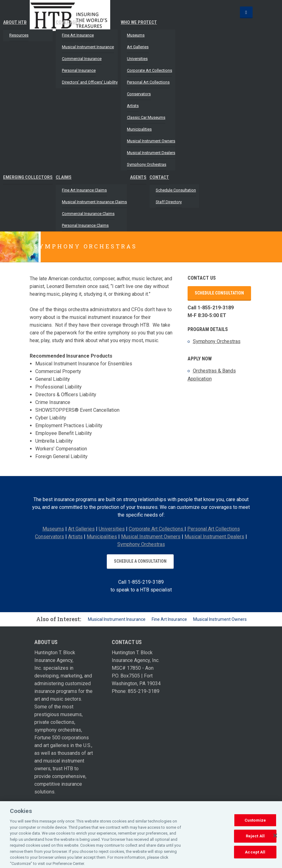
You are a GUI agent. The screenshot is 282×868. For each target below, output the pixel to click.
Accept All (255, 855)
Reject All (255, 839)
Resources (19, 35)
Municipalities (139, 129)
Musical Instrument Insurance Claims (94, 202)
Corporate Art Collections (150, 70)
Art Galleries (138, 47)
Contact (159, 177)
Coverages (68, 22)
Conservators (139, 94)
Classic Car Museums (146, 117)
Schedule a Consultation (140, 561)
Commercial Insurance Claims (88, 214)
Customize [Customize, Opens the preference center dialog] (255, 823)
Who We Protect (139, 22)
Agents (138, 177)
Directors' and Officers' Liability (90, 82)
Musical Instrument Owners (151, 141)
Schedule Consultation (176, 190)
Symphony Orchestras (147, 164)
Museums (136, 35)
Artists (133, 106)
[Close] (275, 838)
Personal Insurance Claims (85, 225)
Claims (64, 177)
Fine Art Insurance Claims (84, 190)
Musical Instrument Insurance (88, 47)
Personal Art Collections (148, 82)
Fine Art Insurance (78, 35)
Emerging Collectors (28, 177)
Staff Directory (169, 202)
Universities (137, 59)
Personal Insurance (79, 70)
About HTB (15, 22)
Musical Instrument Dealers (151, 153)
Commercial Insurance (82, 59)
